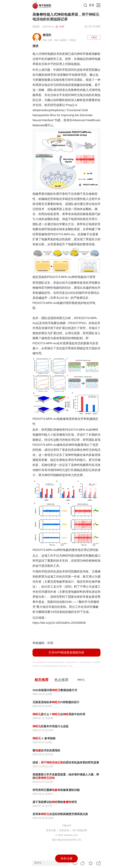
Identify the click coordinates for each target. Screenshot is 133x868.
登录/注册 (66, 858)
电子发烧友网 (80, 830)
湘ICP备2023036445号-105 (66, 840)
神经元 (81, 680)
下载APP (66, 826)
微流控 (47, 35)
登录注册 (51, 830)
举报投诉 (70, 666)
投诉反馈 (64, 830)
